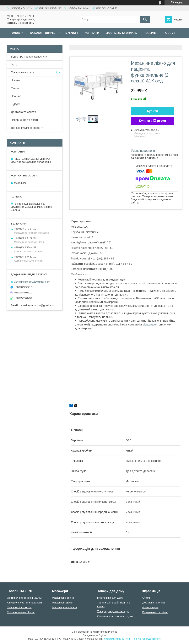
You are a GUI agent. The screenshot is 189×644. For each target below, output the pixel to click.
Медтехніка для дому (110, 598)
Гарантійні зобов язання (76, 43)
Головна (17, 33)
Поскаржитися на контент (116, 639)
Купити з (152, 121)
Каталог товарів (42, 33)
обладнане (150, 325)
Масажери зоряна (63, 598)
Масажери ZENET (63, 603)
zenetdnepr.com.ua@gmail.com (32, 282)
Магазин (72, 33)
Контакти (92, 33)
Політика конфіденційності (146, 639)
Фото (14, 64)
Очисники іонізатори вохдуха (115, 616)
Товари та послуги (22, 72)
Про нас (16, 96)
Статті (15, 88)
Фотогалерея (150, 607)
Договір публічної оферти (30, 43)
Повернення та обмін (160, 33)
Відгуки (15, 104)
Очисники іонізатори (19, 607)
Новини (16, 80)
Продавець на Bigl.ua (94, 635)
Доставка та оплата (121, 33)
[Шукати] (145, 19)
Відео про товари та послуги (29, 57)
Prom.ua (113, 632)
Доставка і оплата (154, 603)
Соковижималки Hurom (21, 612)
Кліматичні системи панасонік (25, 603)
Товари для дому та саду (113, 611)
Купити (153, 111)
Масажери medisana (64, 607)
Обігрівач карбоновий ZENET (25, 598)
